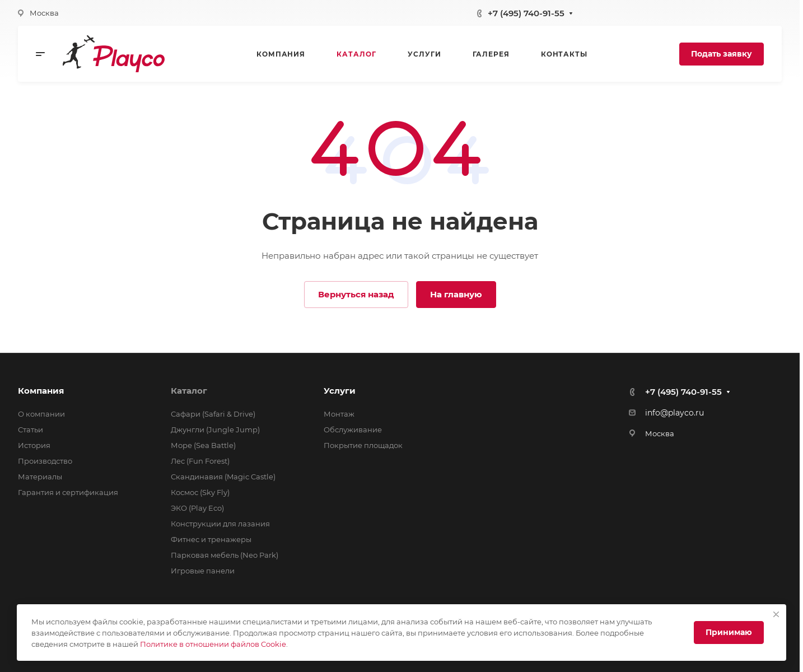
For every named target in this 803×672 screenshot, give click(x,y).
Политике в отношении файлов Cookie (213, 644)
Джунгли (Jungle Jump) (215, 430)
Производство (45, 461)
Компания (41, 391)
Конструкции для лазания (220, 524)
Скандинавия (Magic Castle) (223, 477)
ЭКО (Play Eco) (197, 508)
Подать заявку (722, 54)
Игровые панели (203, 571)
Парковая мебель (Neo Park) (225, 555)
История (34, 445)
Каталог (189, 391)
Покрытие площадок (363, 445)
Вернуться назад (356, 294)
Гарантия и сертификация (68, 492)
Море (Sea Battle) (203, 445)
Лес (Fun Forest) (200, 461)
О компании (41, 414)
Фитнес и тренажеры (211, 539)
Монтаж (339, 414)
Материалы (40, 477)
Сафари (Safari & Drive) (213, 414)
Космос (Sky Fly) (200, 492)
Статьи (31, 430)
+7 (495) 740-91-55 (526, 13)
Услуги (340, 391)
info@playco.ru (674, 413)
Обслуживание (353, 430)
